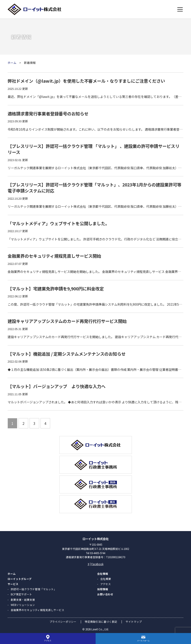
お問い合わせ (105, 594)
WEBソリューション (23, 605)
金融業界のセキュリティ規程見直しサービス (38, 610)
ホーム (12, 63)
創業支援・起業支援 (23, 600)
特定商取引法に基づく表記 (101, 622)
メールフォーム (143, 641)
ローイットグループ (20, 579)
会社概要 (106, 579)
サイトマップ (134, 622)
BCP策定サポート (21, 594)
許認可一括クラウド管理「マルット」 (34, 589)
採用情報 (103, 589)
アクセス (106, 584)
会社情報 (103, 574)
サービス (13, 584)
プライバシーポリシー (63, 622)
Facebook (97, 564)
